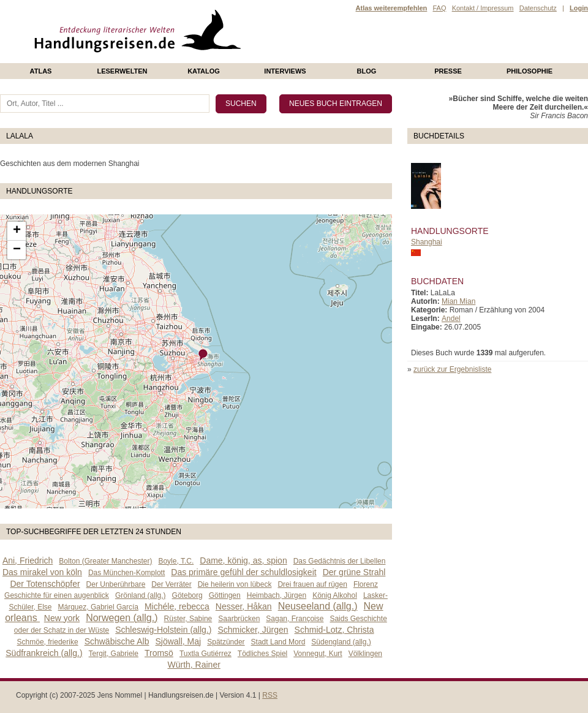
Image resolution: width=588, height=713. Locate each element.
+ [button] (17, 231)
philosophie (530, 71)
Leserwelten (122, 71)
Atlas (41, 71)
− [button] (17, 250)
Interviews (285, 71)
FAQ (439, 8)
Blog (367, 71)
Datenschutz (538, 8)
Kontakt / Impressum (483, 8)
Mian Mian (458, 301)
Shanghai (427, 242)
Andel (451, 319)
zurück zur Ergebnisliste (452, 369)
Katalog (204, 71)
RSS (270, 695)
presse (448, 71)
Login (579, 8)
